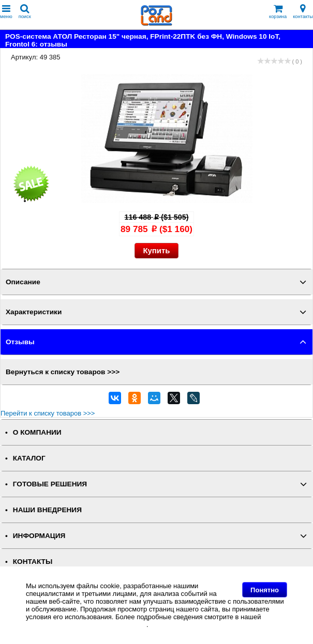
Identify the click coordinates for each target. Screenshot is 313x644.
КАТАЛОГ (29, 458)
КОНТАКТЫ (33, 562)
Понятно (265, 590)
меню (6, 12)
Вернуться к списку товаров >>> (63, 372)
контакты (303, 12)
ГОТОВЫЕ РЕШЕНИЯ (50, 484)
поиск (25, 12)
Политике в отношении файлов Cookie (86, 625)
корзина (278, 12)
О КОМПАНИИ (37, 432)
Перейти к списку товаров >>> (48, 413)
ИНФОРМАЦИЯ (39, 536)
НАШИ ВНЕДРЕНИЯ (47, 510)
